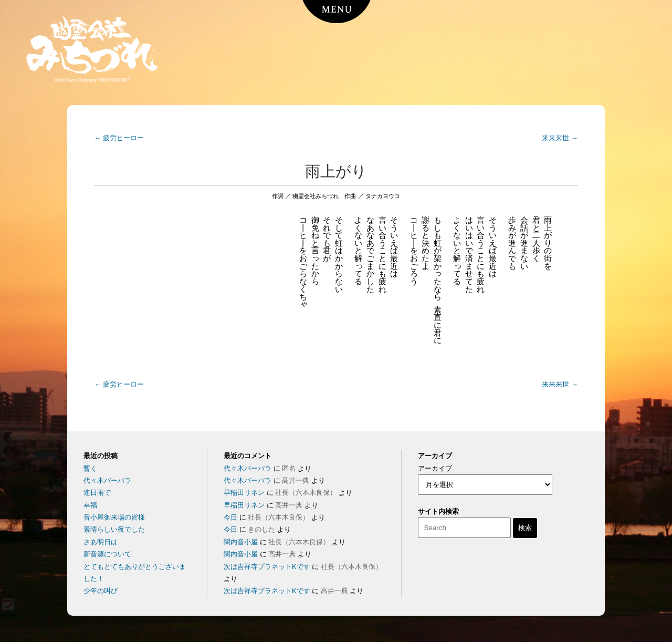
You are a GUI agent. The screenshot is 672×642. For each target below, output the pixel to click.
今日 (230, 517)
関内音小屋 (241, 542)
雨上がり (336, 171)
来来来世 (560, 138)
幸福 (90, 505)
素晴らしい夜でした (114, 529)
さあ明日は (101, 542)
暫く (90, 468)
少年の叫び (101, 591)
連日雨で (97, 493)
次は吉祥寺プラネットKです (267, 567)
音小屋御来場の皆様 (114, 517)
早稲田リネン (244, 493)
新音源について (107, 554)
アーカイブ (435, 468)
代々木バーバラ (107, 480)
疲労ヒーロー (119, 138)
